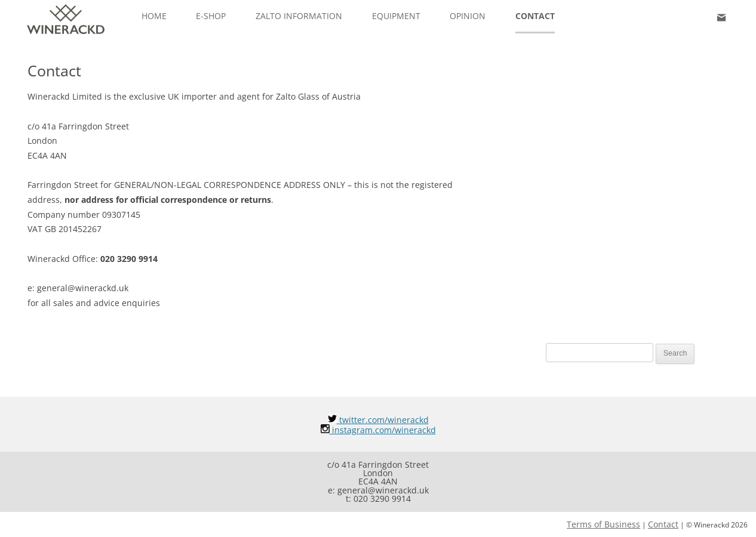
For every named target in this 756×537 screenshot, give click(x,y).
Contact (535, 16)
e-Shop (211, 16)
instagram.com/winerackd (378, 430)
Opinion (468, 16)
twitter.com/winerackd (378, 420)
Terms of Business (603, 524)
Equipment (396, 16)
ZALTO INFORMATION (299, 16)
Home (154, 16)
